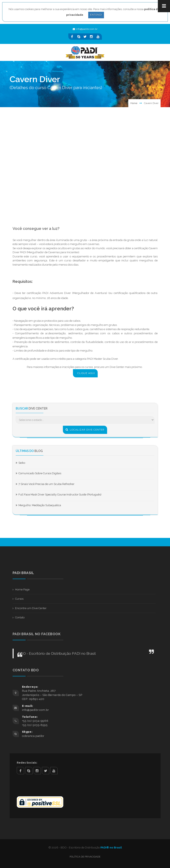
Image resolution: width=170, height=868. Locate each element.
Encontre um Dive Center (31, 608)
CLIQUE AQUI (86, 373)
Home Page (22, 589)
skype (29, 771)
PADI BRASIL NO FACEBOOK (37, 634)
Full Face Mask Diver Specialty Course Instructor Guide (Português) (59, 495)
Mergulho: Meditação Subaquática (38, 505)
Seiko (20, 463)
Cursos (19, 599)
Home (134, 103)
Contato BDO (26, 670)
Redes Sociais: (27, 763)
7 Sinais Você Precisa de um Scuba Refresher (45, 484)
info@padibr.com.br (85, 29)
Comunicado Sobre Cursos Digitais (38, 473)
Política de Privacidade (85, 857)
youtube (54, 771)
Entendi (96, 15)
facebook (20, 771)
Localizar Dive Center (85, 430)
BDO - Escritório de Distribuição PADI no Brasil (57, 653)
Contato (20, 617)
